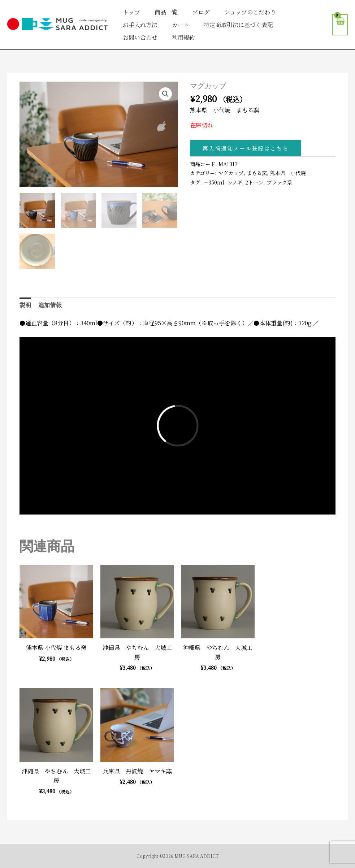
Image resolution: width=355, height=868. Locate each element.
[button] (165, 94)
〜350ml (214, 182)
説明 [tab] (25, 305)
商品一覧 (166, 12)
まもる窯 (257, 173)
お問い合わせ (140, 37)
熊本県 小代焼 (288, 173)
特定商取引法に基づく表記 (238, 25)
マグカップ (231, 173)
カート (181, 25)
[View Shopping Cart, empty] (340, 25)
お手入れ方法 (140, 25)
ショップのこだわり (250, 12)
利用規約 (183, 37)
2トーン (254, 182)
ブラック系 (279, 182)
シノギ (235, 182)
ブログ (201, 12)
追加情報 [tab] (50, 305)
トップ (131, 12)
